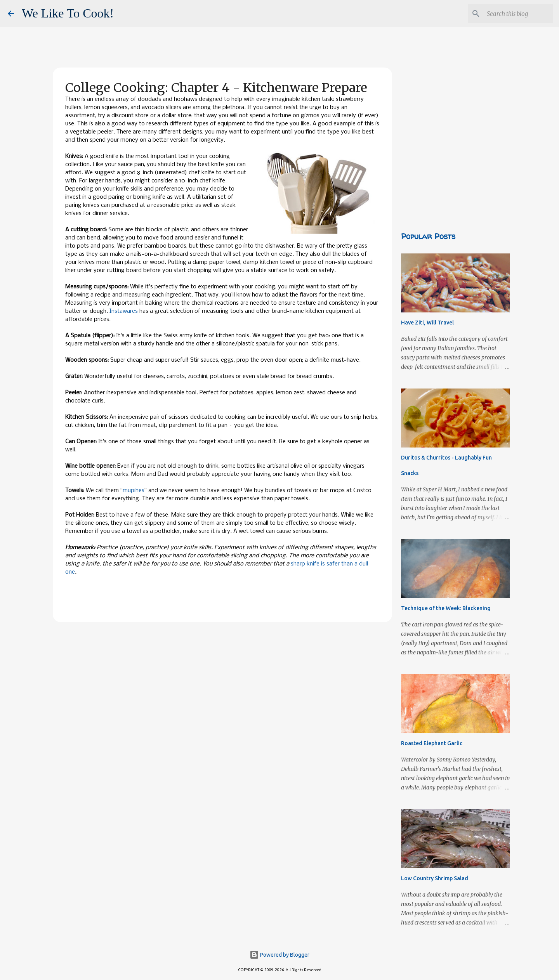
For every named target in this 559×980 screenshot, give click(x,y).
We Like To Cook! (68, 13)
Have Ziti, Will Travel (427, 323)
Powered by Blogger (279, 955)
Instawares (124, 311)
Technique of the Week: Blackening (446, 608)
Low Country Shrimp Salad (435, 878)
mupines (134, 491)
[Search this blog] (512, 14)
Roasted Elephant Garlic (432, 743)
